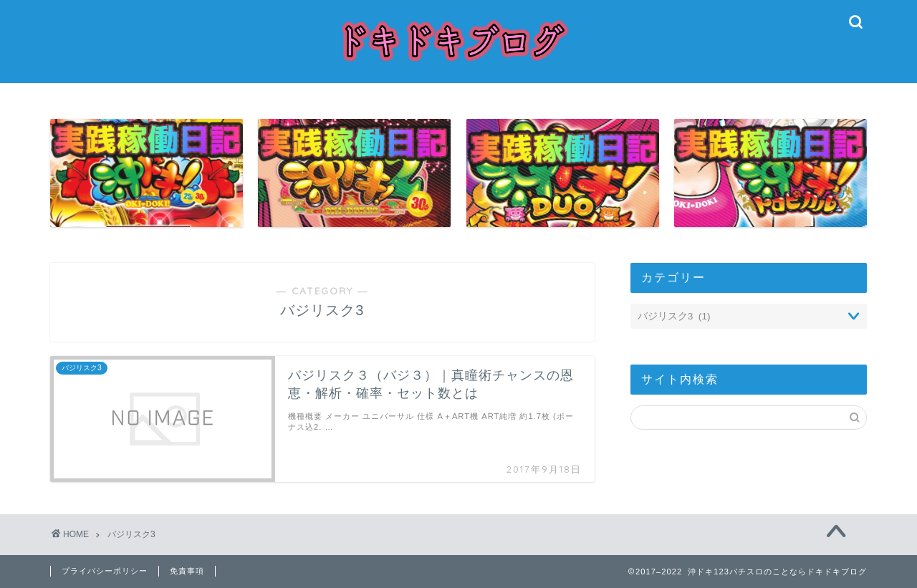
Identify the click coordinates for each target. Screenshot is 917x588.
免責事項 (187, 571)
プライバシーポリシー (105, 571)
